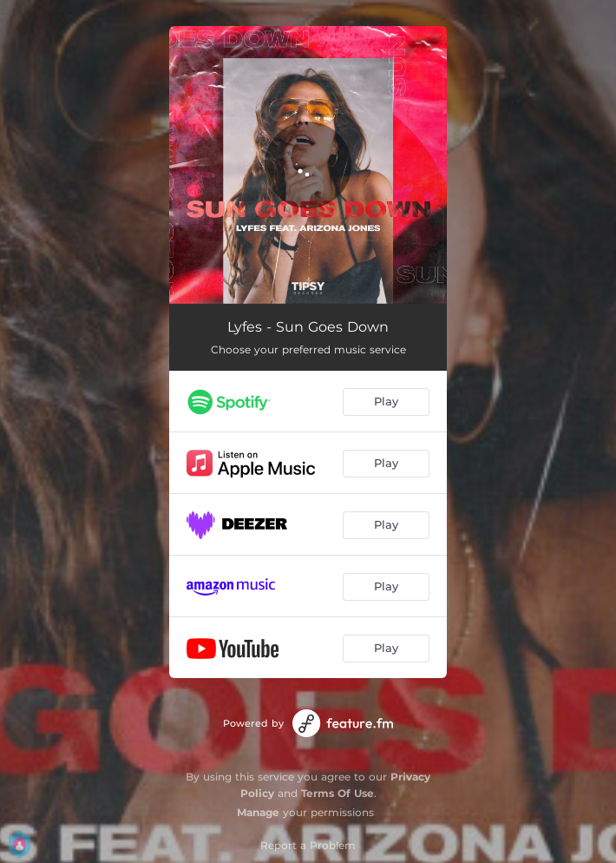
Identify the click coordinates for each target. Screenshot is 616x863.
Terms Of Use (337, 793)
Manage (258, 812)
